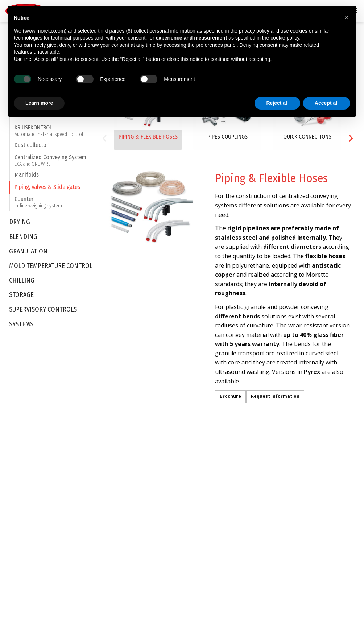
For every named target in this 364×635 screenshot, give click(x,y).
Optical (135, 500)
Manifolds (27, 178)
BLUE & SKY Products (28, 474)
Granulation (28, 254)
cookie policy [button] (285, 38)
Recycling (137, 574)
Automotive (139, 465)
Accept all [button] (327, 103)
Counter (38, 205)
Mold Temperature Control (51, 269)
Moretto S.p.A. (203, 465)
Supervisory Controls (43, 312)
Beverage (138, 474)
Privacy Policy (26, 619)
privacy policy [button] (254, 31)
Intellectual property (28, 465)
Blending (23, 240)
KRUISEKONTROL (49, 133)
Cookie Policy (67, 619)
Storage (21, 298)
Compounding (142, 583)
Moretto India (202, 531)
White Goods (141, 519)
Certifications (20, 484)
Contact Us (199, 562)
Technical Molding (146, 538)
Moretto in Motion (25, 512)
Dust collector (31, 148)
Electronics (139, 529)
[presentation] (104, 136)
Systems (21, 327)
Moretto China (203, 521)
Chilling (22, 283)
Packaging (138, 510)
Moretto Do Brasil (206, 512)
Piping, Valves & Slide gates (47, 190)
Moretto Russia (204, 540)
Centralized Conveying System (50, 163)
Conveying (78, 465)
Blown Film (138, 564)
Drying (20, 225)
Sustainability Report (28, 493)
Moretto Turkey (204, 493)
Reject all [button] (277, 103)
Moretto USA (201, 502)
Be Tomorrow (20, 502)
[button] (347, 17)
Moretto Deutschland (211, 474)
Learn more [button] (39, 103)
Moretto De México (208, 549)
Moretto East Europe (210, 484)
